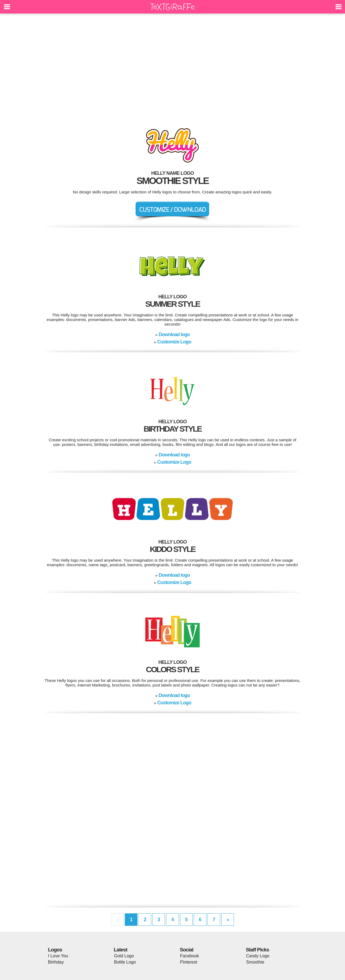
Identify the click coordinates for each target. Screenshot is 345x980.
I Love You (58, 956)
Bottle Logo (125, 962)
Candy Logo (258, 956)
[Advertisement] (172, 67)
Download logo (174, 334)
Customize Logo (174, 342)
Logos (55, 950)
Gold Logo (124, 956)
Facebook (189, 956)
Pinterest (189, 962)
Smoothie (255, 962)
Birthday (56, 962)
